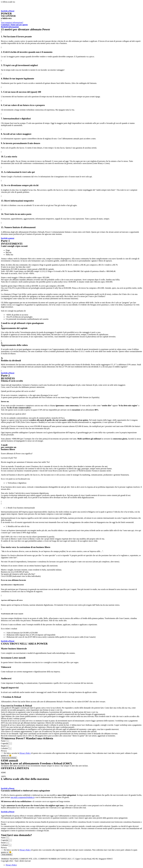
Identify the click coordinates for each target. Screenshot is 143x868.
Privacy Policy (25, 753)
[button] (8, 11)
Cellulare (5, 748)
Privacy (4, 751)
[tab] (74, 250)
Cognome (5, 743)
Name (3, 741)
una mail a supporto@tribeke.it (22, 797)
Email (3, 746)
